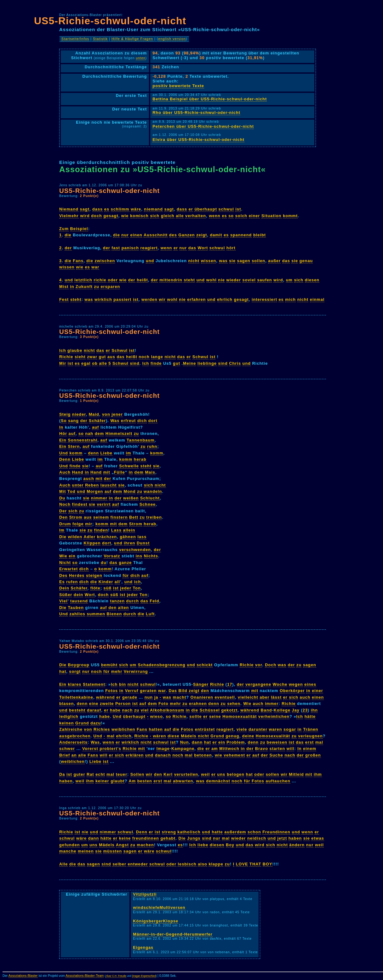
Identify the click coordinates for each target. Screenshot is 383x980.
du (104, 563)
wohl (212, 280)
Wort (203, 248)
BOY (268, 864)
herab (140, 459)
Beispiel (79, 229)
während (106, 697)
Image (163, 749)
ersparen (110, 287)
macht (180, 697)
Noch (65, 504)
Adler (89, 537)
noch (144, 357)
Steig (65, 414)
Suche (276, 755)
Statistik (100, 39)
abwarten (183, 781)
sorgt (75, 671)
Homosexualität (240, 716)
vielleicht (248, 697)
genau (306, 261)
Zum (64, 229)
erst (309, 742)
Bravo (262, 749)
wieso (156, 716)
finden (101, 530)
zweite (107, 704)
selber (119, 864)
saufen (264, 280)
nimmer (99, 498)
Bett (134, 517)
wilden (75, 537)
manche (68, 851)
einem (310, 749)
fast (116, 248)
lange (157, 357)
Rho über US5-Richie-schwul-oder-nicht (196, 113)
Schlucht (150, 498)
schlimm (120, 209)
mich (290, 299)
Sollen (137, 774)
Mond (130, 491)
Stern (74, 446)
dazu (96, 723)
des (173, 235)
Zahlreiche (71, 729)
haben (66, 781)
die (68, 235)
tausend (79, 601)
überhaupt (206, 209)
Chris (235, 363)
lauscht (109, 485)
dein (78, 595)
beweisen (277, 742)
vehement (234, 755)
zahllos (77, 614)
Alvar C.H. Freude (116, 976)
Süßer (66, 595)
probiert (108, 749)
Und (64, 453)
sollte (195, 716)
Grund (82, 723)
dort (153, 421)
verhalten (196, 216)
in (72, 287)
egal (86, 363)
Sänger (201, 684)
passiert (122, 299)
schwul (226, 209)
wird (85, 216)
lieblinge (207, 363)
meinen (86, 851)
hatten (156, 729)
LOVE (242, 864)
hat (63, 671)
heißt (142, 280)
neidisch (257, 838)
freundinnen (146, 838)
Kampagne (183, 749)
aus (111, 357)
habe (115, 710)
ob (95, 363)
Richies (102, 729)
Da (62, 774)
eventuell (225, 697)
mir (89, 524)
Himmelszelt (119, 434)
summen (96, 614)
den (112, 608)
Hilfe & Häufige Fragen (132, 39)
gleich (168, 216)
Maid (94, 414)
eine (94, 704)
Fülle (120, 472)
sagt (85, 209)
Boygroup (78, 665)
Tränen (311, 729)
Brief (65, 755)
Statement (94, 684)
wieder (234, 280)
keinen (67, 723)
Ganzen (186, 235)
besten (145, 781)
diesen (312, 280)
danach (163, 755)
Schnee (148, 504)
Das (173, 691)
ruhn (152, 446)
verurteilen (186, 774)
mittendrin (171, 280)
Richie (66, 357)
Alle (63, 864)
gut (102, 357)
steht (189, 280)
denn (93, 453)
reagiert (149, 248)
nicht (194, 261)
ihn (314, 710)
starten (277, 749)
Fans (78, 261)
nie (221, 280)
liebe (203, 845)
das (192, 248)
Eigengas (143, 947)
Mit (63, 491)
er (191, 209)
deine (248, 736)
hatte (217, 832)
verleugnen (310, 736)
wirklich (103, 299)
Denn (65, 459)
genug (232, 736)
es (107, 209)
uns (221, 774)
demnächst (218, 781)
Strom (76, 517)
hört (231, 248)
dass (97, 209)
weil (205, 774)
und (150, 261)
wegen (296, 684)
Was (115, 421)
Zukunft (84, 287)
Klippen (92, 543)
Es (62, 582)
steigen (94, 575)
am (215, 749)
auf (95, 427)
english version (172, 39)
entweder (138, 864)
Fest (64, 299)
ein (72, 556)
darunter (258, 729)
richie (100, 280)
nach (127, 710)
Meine (189, 363)
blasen (67, 704)
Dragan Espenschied (144, 976)
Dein (64, 588)
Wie (63, 556)
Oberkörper (292, 691)
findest (80, 504)
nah (89, 434)
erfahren (196, 299)
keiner (102, 781)
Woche (280, 684)
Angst (122, 845)
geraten (148, 691)
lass (142, 537)
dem (99, 434)
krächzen (107, 537)
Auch (65, 472)
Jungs (194, 838)
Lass (116, 530)
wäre (136, 209)
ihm (318, 774)
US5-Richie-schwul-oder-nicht (110, 21)
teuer (122, 774)
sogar (290, 729)
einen (136, 235)
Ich (63, 350)
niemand (153, 209)
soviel (249, 280)
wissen (209, 261)
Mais (150, 472)
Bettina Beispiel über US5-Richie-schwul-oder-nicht (210, 99)
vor (259, 665)
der (68, 248)
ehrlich (225, 299)
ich (138, 582)
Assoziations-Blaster (23, 976)
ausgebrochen (75, 736)
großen (313, 755)
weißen (131, 498)
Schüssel (210, 710)
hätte (310, 716)
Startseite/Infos (75, 39)
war (95, 267)
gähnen (128, 537)
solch (241, 216)
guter (79, 774)
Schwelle (129, 466)
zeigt (202, 235)
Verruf (132, 691)
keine (125, 838)
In (61, 427)
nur (125, 235)
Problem (236, 742)
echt (100, 774)
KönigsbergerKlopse (156, 921)
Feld (154, 601)
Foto (163, 704)
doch (97, 216)
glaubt (117, 781)
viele (242, 729)
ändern (297, 845)
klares (74, 684)
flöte (95, 588)
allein (129, 530)
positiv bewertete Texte (178, 86)
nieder (79, 414)
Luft (150, 614)
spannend (241, 235)
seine (215, 716)
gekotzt (229, 710)
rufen (72, 582)
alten (124, 608)
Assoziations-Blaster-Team (85, 976)
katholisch (189, 832)
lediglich (69, 716)
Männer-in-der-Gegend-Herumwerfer (173, 934)
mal (111, 736)
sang (73, 421)
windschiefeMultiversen (159, 907)
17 (230, 684)
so (231, 216)
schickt (205, 665)
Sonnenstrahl (83, 440)
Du (62, 498)
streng (169, 832)
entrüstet (205, 729)
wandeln (153, 491)
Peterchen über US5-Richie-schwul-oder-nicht (203, 126)
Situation (272, 216)
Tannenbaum (141, 440)
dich (142, 421)
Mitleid (296, 774)
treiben (154, 517)
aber (264, 697)
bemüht (109, 665)
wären (159, 736)
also (203, 864)
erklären (135, 755)
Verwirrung (136, 671)
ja (156, 697)
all (117, 582)
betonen (203, 755)
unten (141, 58)
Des (63, 575)
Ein (63, 440)
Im (62, 530)
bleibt (260, 235)
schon (254, 832)
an (74, 755)
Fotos (111, 691)
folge (78, 524)
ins (139, 556)
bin (123, 684)
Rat (90, 774)
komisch (139, 216)
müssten (113, 851)
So (64, 421)
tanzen (117, 601)
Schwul (120, 350)
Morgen (95, 491)
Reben (92, 485)
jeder (126, 588)
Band (266, 710)
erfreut (129, 421)
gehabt (168, 838)
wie (125, 216)
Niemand (69, 209)
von (106, 414)
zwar (92, 357)
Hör (63, 434)
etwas (318, 838)
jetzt (282, 838)
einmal (317, 299)
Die (63, 537)
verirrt (104, 504)
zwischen (105, 261)
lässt (276, 697)
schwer (67, 749)
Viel (63, 601)
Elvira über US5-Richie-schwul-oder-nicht (198, 140)
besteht (77, 710)
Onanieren (202, 697)
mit (107, 472)
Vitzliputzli (145, 894)
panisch (130, 248)
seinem (101, 517)
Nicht (65, 563)
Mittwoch (229, 749)
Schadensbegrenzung (162, 665)
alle (180, 216)
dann (197, 742)
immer (272, 704)
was (223, 261)
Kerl (168, 774)
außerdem (235, 832)
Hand (78, 472)
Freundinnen (276, 832)
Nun (185, 742)
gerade (130, 697)
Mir (63, 363)
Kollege (282, 710)
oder (113, 280)
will (291, 749)
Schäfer (97, 421)
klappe (216, 864)
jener (117, 414)
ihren (129, 543)
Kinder (106, 582)
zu (97, 287)
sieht (80, 357)
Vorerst (90, 749)
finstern (119, 517)
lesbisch (187, 864)
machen (145, 845)
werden (149, 299)
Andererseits (73, 742)
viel (145, 710)
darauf (94, 710)
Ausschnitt (156, 235)
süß (108, 588)
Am (132, 781)
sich (155, 216)
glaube (75, 350)
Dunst (143, 543)
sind (134, 363)
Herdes (77, 575)
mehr (117, 671)
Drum (65, 524)
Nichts (151, 556)
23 (305, 710)
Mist (64, 287)
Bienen (114, 614)
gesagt (111, 216)
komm (76, 453)
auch (89, 479)
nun (149, 697)
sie (232, 261)
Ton (137, 588)
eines (310, 684)
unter (78, 485)
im (129, 453)
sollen (258, 261)
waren (276, 729)
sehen (234, 704)
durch (133, 601)
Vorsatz (112, 556)
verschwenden (135, 550)
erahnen (198, 704)
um (289, 280)
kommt (290, 216)
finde (156, 363)
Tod (71, 491)
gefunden (70, 845)
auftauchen (278, 781)
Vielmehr (69, 216)
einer (254, 216)
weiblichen (123, 729)
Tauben (76, 608)
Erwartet (69, 569)
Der (63, 511)
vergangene (258, 684)
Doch (271, 665)
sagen (244, 261)
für (126, 575)
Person (123, 704)
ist (238, 209)
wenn (215, 216)
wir (162, 299)
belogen (236, 774)
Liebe (106, 453)
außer (274, 261)
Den (63, 517)
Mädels (189, 736)
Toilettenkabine (76, 697)
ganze (125, 563)
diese (174, 736)
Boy (230, 845)
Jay (296, 710)
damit (216, 235)
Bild (183, 691)
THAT (255, 864)
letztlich (83, 280)
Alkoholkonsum (167, 710)
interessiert (264, 299)
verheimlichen (274, 716)
